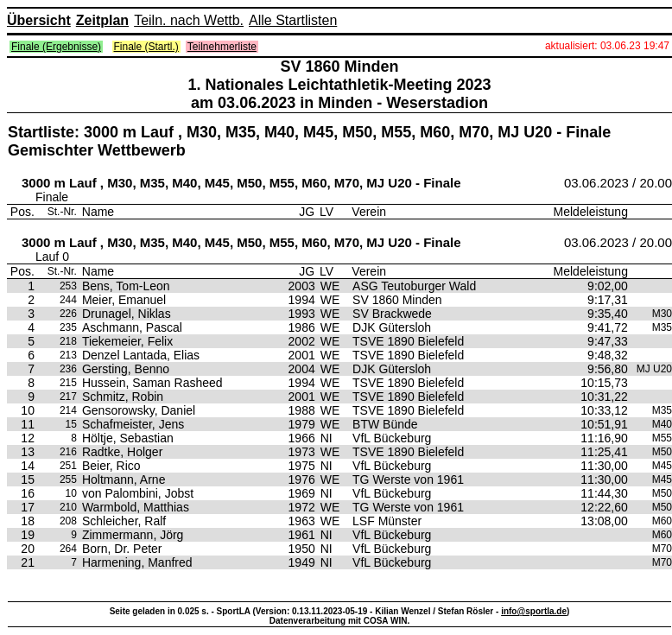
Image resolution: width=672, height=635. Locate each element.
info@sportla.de (534, 611)
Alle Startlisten (293, 20)
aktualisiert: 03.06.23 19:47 (607, 46)
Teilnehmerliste (222, 47)
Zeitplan (102, 20)
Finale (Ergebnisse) (56, 47)
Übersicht (39, 20)
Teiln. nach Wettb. (189, 20)
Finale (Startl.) (146, 47)
